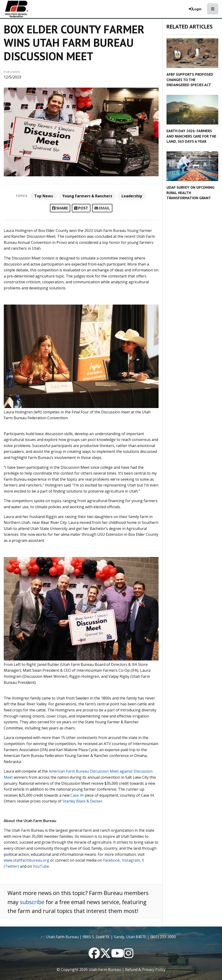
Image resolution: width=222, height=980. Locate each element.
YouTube (41, 866)
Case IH (77, 795)
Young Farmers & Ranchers (87, 196)
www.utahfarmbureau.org (26, 860)
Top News (44, 196)
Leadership (132, 196)
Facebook (111, 860)
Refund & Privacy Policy (145, 969)
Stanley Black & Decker (82, 801)
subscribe (32, 902)
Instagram (131, 860)
